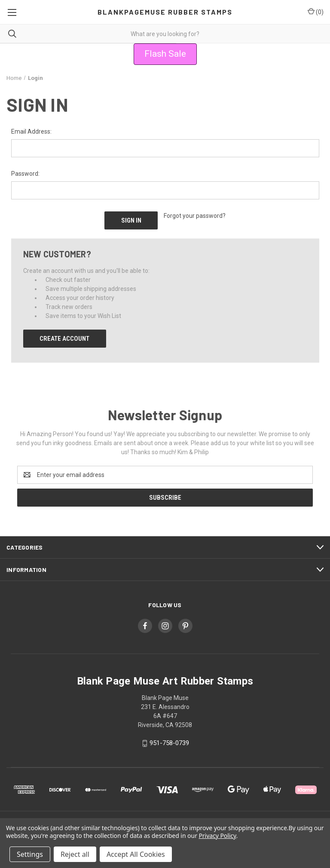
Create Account (64, 339)
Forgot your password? (195, 216)
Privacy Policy (217, 836)
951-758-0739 (169, 743)
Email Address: (31, 131)
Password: (25, 174)
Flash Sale (165, 54)
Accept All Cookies (136, 854)
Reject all (75, 854)
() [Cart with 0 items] (316, 12)
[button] (165, 54)
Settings (30, 854)
